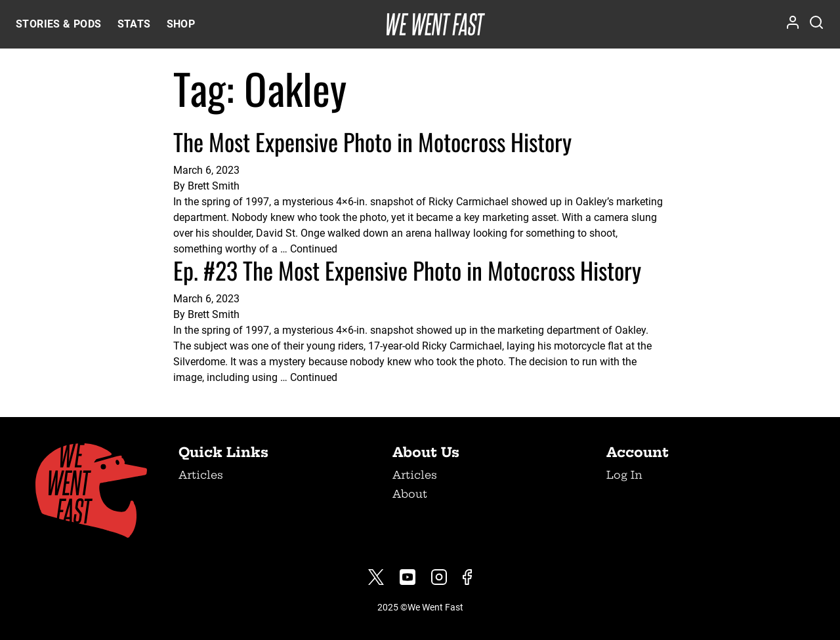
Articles (201, 475)
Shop (181, 24)
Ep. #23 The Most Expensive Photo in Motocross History (407, 270)
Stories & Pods (59, 24)
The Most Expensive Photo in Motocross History (372, 141)
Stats (134, 24)
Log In (624, 475)
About (410, 494)
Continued (314, 249)
